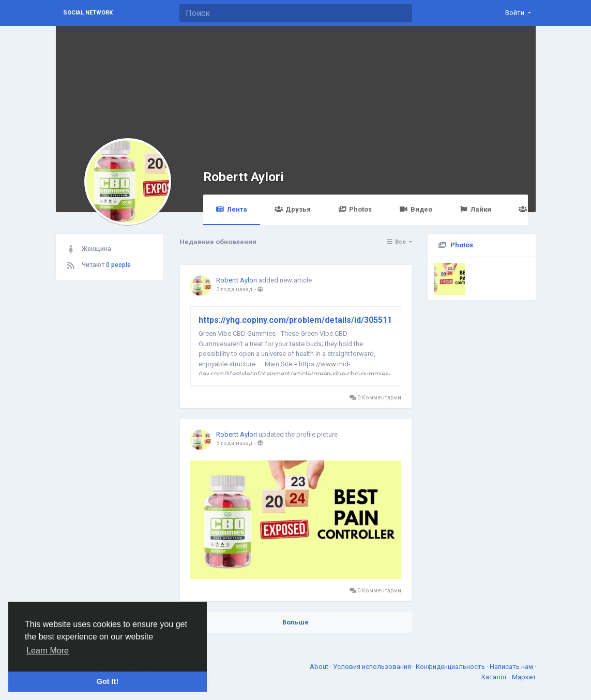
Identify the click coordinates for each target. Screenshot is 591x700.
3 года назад (234, 289)
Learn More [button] (48, 651)
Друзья (293, 209)
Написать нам (512, 667)
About (320, 667)
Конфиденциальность (451, 667)
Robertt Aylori (244, 177)
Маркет (524, 677)
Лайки (475, 209)
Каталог (495, 677)
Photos (355, 209)
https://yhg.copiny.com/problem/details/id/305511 (295, 320)
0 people (118, 265)
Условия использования (373, 667)
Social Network (88, 13)
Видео (415, 209)
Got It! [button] (108, 681)
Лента (232, 209)
